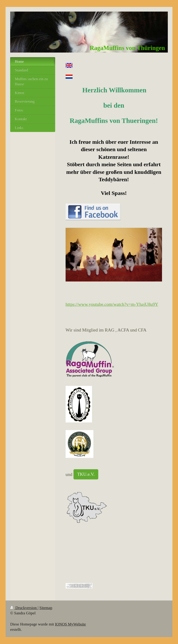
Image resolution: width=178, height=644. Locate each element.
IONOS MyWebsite (70, 624)
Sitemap (46, 608)
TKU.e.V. (86, 474)
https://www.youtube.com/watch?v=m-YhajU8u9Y (112, 304)
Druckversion (24, 608)
